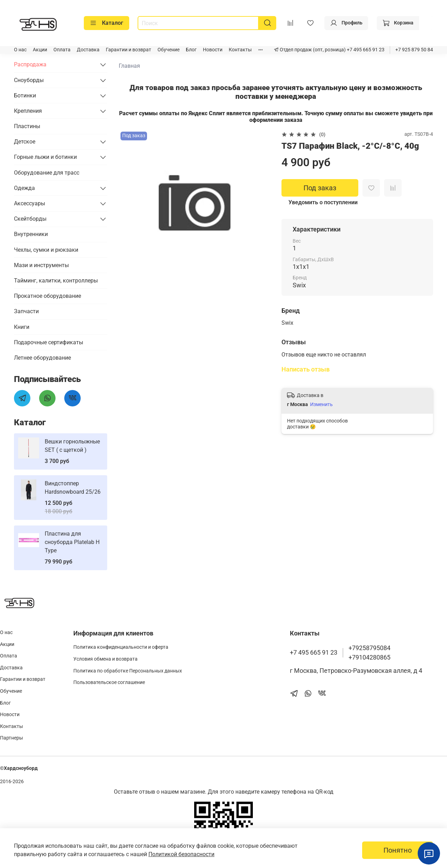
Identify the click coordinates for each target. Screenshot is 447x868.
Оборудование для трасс (47, 173)
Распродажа (30, 64)
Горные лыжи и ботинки (45, 157)
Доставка (88, 50)
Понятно (398, 850)
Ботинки (25, 95)
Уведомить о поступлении (323, 202)
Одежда (24, 188)
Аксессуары (30, 203)
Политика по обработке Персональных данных (128, 671)
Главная (129, 66)
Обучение (168, 50)
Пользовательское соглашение (109, 682)
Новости (213, 50)
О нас (20, 50)
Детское (25, 142)
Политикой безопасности (181, 854)
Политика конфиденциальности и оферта (121, 647)
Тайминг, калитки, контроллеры (56, 281)
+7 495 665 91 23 (365, 50)
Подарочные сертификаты (49, 342)
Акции (40, 50)
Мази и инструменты (41, 265)
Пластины (27, 126)
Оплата (62, 50)
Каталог (107, 23)
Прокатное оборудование (47, 296)
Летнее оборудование (42, 358)
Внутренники (31, 234)
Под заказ (320, 188)
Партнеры (12, 738)
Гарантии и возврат (129, 50)
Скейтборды (30, 219)
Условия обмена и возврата (105, 659)
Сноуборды (29, 80)
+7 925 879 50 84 (414, 50)
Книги (22, 327)
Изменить (321, 404)
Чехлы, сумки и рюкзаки (46, 250)
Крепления (28, 111)
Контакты (240, 50)
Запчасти (26, 311)
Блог (191, 50)
